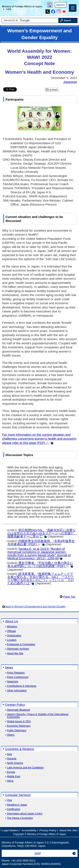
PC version (50, 6)
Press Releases (16, 673)
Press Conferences (18, 677)
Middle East (14, 777)
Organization (14, 636)
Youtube (64, 11)
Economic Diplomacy (19, 726)
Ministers (12, 627)
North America (15, 763)
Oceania (12, 759)
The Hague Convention (20, 818)
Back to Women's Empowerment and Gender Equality (35, 607)
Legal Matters (10, 830)
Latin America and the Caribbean (25, 768)
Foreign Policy (15, 705)
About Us (12, 621)
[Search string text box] (30, 20)
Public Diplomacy (17, 731)
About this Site (15, 654)
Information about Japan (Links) (25, 814)
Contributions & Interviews (22, 686)
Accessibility (29, 830)
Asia (9, 754)
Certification (14, 809)
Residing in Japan (17, 805)
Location (12, 640)
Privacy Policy (48, 830)
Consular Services (18, 795)
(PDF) (41, 543)
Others (11, 735)
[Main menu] (73, 8)
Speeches (13, 682)
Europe (11, 772)
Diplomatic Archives (18, 649)
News (9, 667)
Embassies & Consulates (21, 644)
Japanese (61, 5)
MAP (38, 853)
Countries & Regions (20, 749)
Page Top (69, 597)
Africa (10, 781)
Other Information (17, 691)
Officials (11, 631)
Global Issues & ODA (19, 722)
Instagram (59, 11)
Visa (9, 800)
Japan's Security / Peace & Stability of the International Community (38, 716)
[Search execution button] (68, 20)
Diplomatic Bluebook (18, 710)
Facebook (53, 11)
